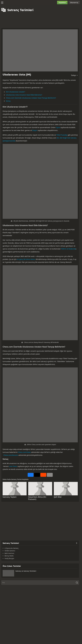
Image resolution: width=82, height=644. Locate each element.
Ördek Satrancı (10, 551)
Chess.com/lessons (11, 455)
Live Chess (13, 466)
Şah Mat (58, 497)
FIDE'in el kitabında (68, 249)
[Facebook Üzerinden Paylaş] (31, 475)
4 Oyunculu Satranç (12, 548)
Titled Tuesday (62, 135)
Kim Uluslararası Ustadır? (15, 92)
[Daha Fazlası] (50, 475)
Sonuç (8, 101)
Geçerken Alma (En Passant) (37, 498)
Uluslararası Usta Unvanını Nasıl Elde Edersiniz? (24, 95)
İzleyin (35, 130)
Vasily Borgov (9, 558)
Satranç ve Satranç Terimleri (26, 571)
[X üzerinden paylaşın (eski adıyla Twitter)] (37, 475)
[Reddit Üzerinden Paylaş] (43, 475)
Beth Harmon (9, 553)
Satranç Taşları (10, 497)
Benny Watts (9, 556)
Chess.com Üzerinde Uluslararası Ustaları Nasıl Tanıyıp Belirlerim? (31, 98)
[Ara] (40, 583)
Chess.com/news (24, 452)
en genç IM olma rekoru (26, 259)
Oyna (58, 127)
